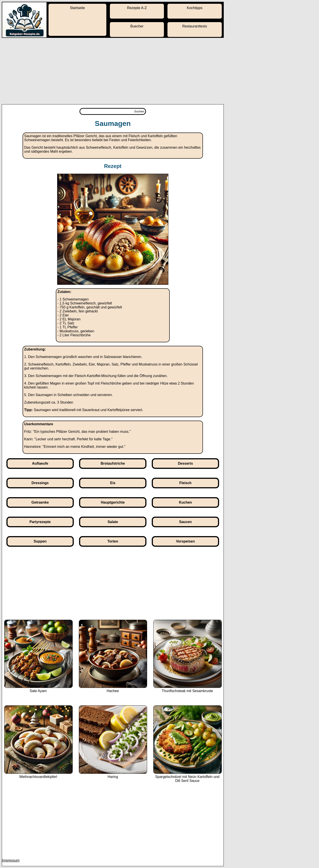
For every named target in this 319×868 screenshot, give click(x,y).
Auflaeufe (40, 463)
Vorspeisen (185, 541)
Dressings (40, 483)
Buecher (137, 26)
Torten (113, 541)
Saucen (186, 522)
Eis (113, 483)
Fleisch (185, 483)
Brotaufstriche (113, 463)
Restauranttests (195, 26)
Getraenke (40, 502)
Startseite (78, 8)
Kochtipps (195, 8)
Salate (113, 522)
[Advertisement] (159, 71)
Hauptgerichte (113, 502)
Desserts (185, 463)
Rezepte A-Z (137, 8)
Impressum (11, 860)
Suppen (40, 541)
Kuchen (186, 502)
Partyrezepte (40, 522)
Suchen (139, 111)
